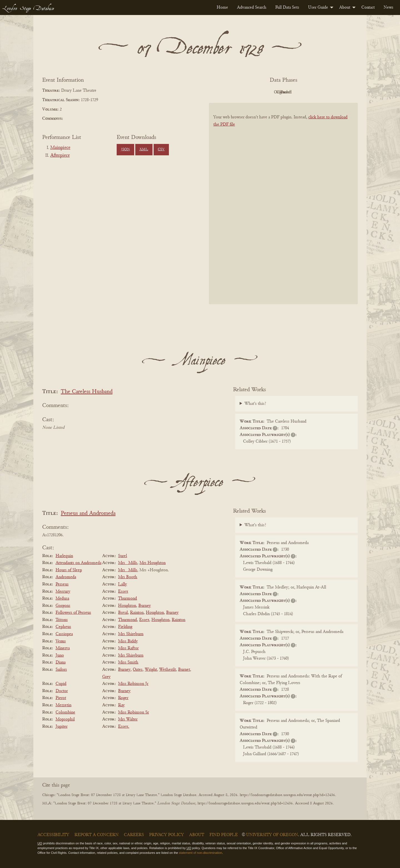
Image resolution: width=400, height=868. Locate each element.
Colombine (65, 712)
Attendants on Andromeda (78, 563)
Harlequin (64, 556)
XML (144, 149)
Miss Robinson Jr (133, 684)
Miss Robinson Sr (133, 712)
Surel (122, 556)
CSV (161, 149)
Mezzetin (63, 705)
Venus (61, 641)
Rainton (137, 613)
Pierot (61, 698)
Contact (368, 8)
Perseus (62, 584)
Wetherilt (167, 670)
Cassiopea (64, 634)
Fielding (125, 627)
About (345, 8)
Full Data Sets (287, 8)
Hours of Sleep (69, 570)
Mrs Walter (128, 719)
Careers (134, 835)
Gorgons (63, 606)
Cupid (61, 684)
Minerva (63, 648)
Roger (123, 698)
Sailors (61, 670)
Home (222, 8)
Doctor (62, 691)
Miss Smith (128, 662)
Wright (151, 670)
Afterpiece (60, 156)
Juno (60, 655)
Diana (61, 662)
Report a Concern (97, 835)
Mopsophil (65, 719)
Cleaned (297, 92)
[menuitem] (222, 8)
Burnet (184, 670)
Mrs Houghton (152, 563)
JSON (125, 149)
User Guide (318, 8)
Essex (123, 592)
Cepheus (63, 627)
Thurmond (127, 598)
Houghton (127, 606)
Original (267, 92)
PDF (236, 92)
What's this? (255, 404)
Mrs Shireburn (131, 634)
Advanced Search (252, 8)
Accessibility (53, 835)
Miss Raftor (128, 648)
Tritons (62, 620)
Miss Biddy (128, 641)
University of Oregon (272, 835)
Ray (121, 705)
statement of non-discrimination (200, 853)
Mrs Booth (128, 577)
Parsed (328, 92)
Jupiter (62, 727)
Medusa (62, 598)
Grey (106, 677)
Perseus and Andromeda (88, 514)
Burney (145, 606)
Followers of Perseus (73, 613)
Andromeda (66, 577)
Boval (123, 613)
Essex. (124, 727)
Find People (224, 835)
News (388, 8)
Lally (122, 584)
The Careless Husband (87, 392)
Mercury (63, 592)
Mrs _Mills (128, 563)
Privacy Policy (167, 835)
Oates (138, 670)
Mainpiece (60, 148)
